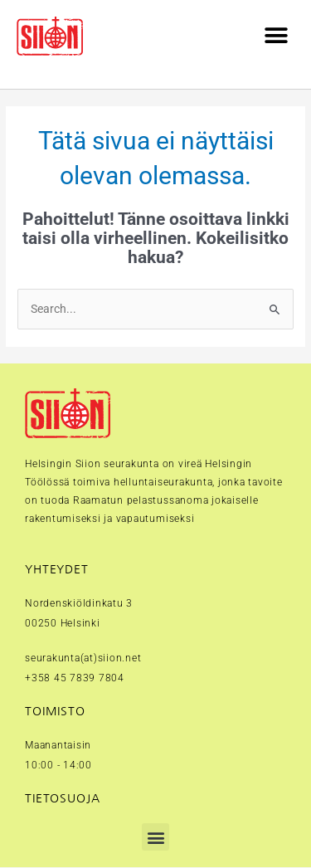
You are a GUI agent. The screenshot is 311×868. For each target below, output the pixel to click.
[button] (276, 36)
